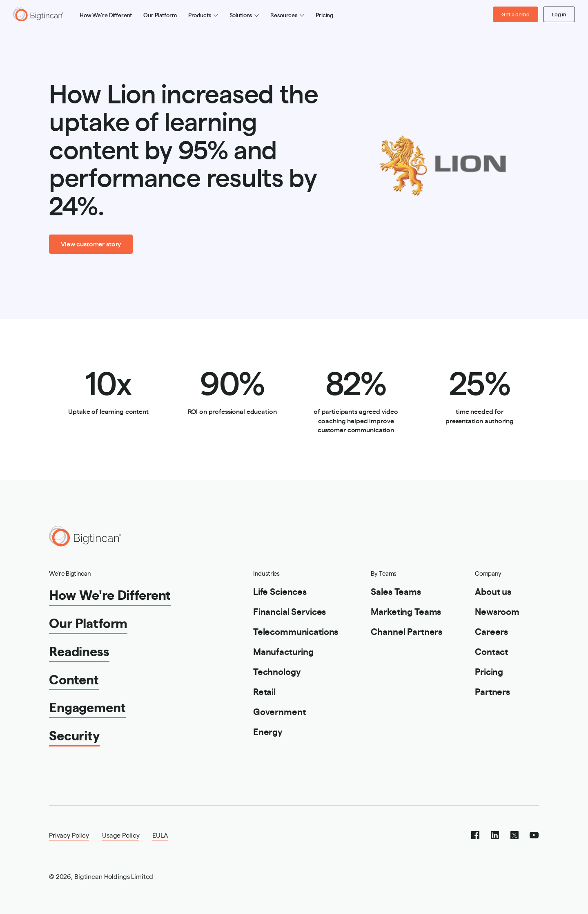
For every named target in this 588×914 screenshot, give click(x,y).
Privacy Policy (69, 835)
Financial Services (290, 611)
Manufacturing (283, 651)
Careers (491, 631)
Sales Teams (396, 591)
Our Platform (160, 15)
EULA (160, 835)
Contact (491, 651)
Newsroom (497, 611)
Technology (277, 671)
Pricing (324, 15)
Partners (492, 691)
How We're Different (106, 15)
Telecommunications (296, 631)
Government (280, 711)
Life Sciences (280, 591)
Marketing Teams (406, 611)
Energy (268, 731)
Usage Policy (121, 835)
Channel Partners (406, 631)
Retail (264, 691)
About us (493, 591)
